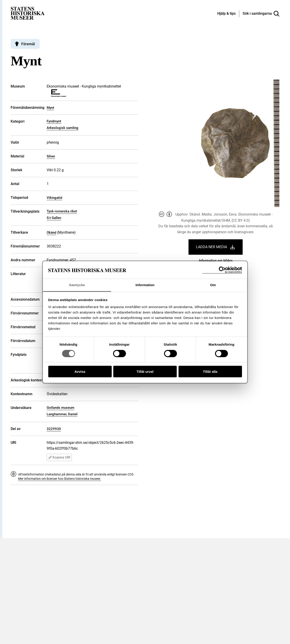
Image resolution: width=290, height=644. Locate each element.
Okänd (51, 233)
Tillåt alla (210, 372)
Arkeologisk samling (63, 128)
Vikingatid (54, 198)
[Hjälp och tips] (226, 14)
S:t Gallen (54, 218)
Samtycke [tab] (77, 285)
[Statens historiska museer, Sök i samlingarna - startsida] (28, 13)
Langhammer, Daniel (62, 414)
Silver (51, 156)
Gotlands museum (60, 408)
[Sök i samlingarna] (261, 14)
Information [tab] (145, 285)
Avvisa (80, 372)
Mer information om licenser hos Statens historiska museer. (60, 479)
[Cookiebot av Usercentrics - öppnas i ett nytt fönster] (222, 270)
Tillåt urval (145, 372)
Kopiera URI (59, 457)
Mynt (50, 108)
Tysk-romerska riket (62, 211)
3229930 (54, 429)
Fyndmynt (54, 121)
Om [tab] (213, 285)
